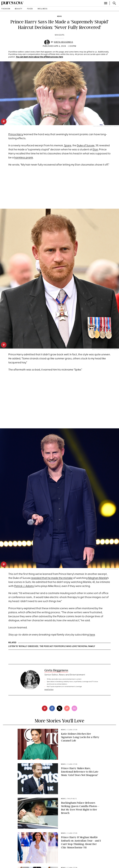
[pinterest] (4, 121)
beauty (19, 9)
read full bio (49, 690)
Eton (95, 150)
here (92, 635)
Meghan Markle (98, 578)
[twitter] (59, 708)
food (30, 9)
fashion (6, 9)
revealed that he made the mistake (52, 578)
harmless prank (24, 158)
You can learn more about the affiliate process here (39, 57)
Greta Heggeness (64, 42)
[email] (74, 708)
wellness (43, 9)
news (59, 16)
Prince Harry (16, 135)
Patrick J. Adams (24, 586)
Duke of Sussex (86, 146)
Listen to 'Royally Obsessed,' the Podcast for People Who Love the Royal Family (52, 646)
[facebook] (52, 708)
